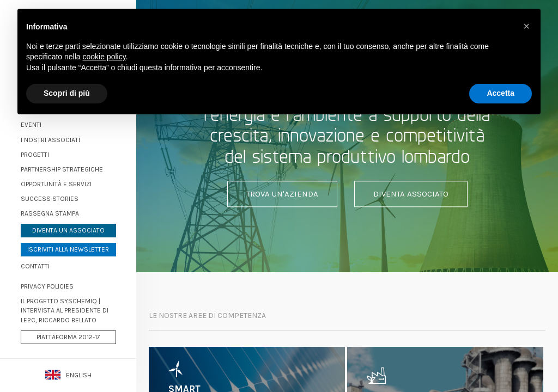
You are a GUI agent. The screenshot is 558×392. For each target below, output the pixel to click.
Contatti (35, 266)
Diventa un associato (68, 230)
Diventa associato (411, 194)
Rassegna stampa (50, 213)
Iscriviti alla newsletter (68, 249)
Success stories (50, 199)
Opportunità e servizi (56, 184)
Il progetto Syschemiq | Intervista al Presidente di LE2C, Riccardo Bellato (65, 310)
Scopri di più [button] (67, 93)
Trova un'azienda (282, 194)
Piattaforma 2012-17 (68, 337)
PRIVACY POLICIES (47, 286)
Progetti (35, 155)
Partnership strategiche (62, 169)
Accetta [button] (501, 93)
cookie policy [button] (104, 57)
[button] (526, 26)
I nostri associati (50, 140)
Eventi (31, 125)
